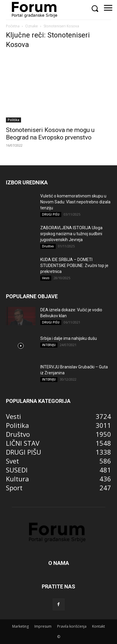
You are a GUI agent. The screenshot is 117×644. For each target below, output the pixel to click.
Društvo (48, 246)
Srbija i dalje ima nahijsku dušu (69, 338)
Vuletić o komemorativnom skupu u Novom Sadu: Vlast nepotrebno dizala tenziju (75, 202)
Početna (13, 26)
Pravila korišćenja (72, 626)
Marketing (20, 626)
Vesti (46, 278)
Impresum (43, 626)
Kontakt (98, 626)
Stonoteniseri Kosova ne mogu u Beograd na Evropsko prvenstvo (50, 134)
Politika (13, 120)
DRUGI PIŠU (51, 214)
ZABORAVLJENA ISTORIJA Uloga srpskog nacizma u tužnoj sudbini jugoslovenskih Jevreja (71, 234)
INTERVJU (49, 345)
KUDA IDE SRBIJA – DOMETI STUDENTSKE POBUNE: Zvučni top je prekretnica (74, 266)
